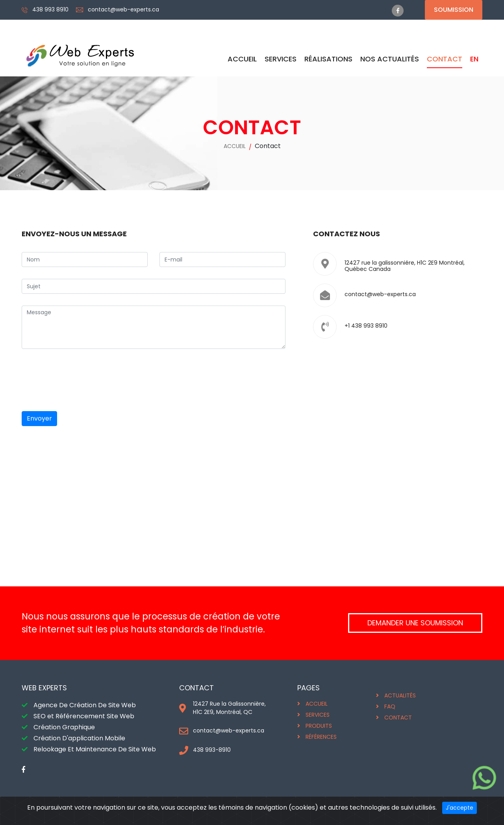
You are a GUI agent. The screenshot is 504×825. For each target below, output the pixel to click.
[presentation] (82, 380)
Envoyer (39, 418)
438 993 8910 (50, 9)
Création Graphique (64, 727)
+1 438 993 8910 (366, 326)
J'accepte (460, 808)
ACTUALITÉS (400, 695)
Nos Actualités (390, 59)
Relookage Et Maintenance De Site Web (95, 749)
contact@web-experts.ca (123, 9)
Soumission (454, 10)
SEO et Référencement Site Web (84, 716)
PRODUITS (319, 726)
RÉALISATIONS (328, 59)
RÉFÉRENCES (321, 737)
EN (474, 59)
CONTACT (445, 59)
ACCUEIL (242, 59)
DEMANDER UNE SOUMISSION (415, 623)
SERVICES (281, 59)
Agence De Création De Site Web (85, 705)
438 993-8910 (212, 750)
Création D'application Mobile (79, 738)
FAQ (390, 706)
